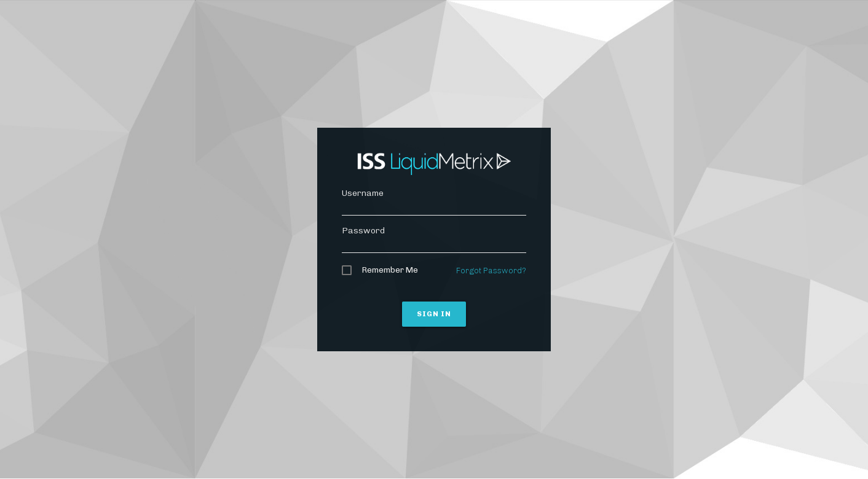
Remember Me (390, 270)
